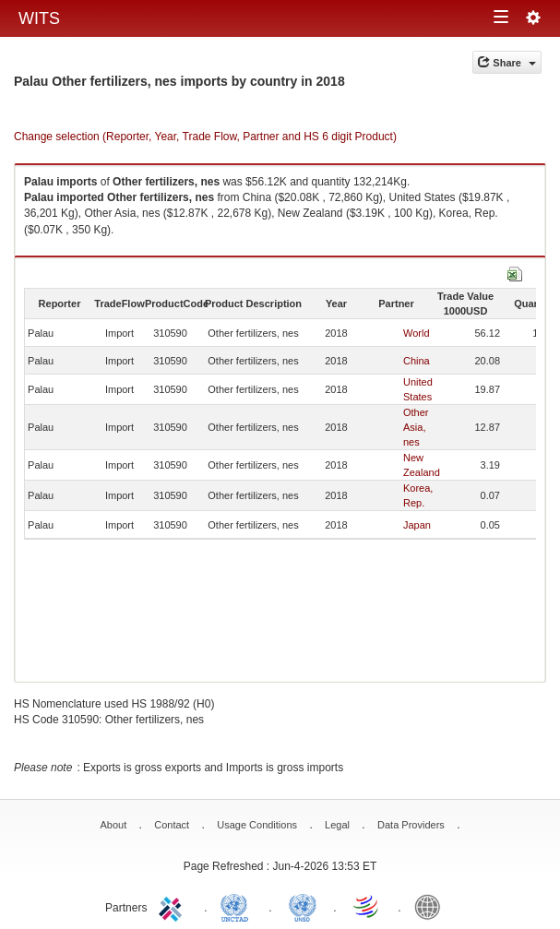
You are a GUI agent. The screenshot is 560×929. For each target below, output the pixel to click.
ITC (173, 906)
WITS (39, 18)
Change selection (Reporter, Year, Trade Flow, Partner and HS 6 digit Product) (205, 137)
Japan (417, 525)
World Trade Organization (367, 906)
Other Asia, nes (416, 427)
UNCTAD (238, 906)
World (417, 333)
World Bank (432, 906)
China (417, 361)
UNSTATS (303, 906)
